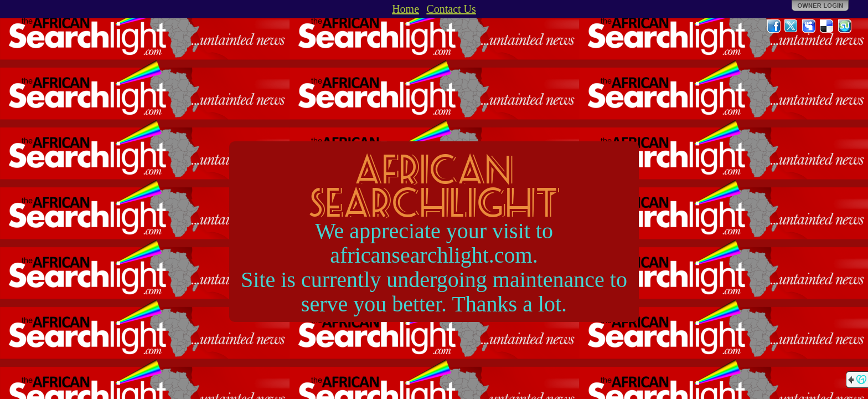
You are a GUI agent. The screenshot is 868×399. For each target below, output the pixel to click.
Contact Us (451, 9)
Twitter (792, 26)
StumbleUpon (845, 26)
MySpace (809, 26)
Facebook (774, 26)
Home (405, 9)
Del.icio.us (827, 26)
